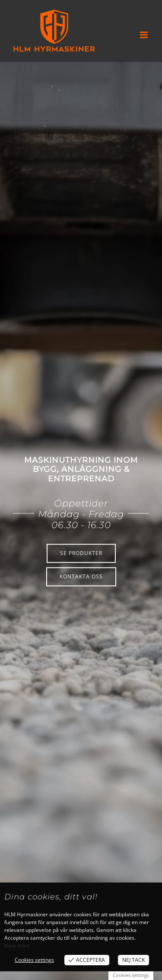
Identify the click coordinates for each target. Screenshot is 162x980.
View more (17, 946)
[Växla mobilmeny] (145, 35)
